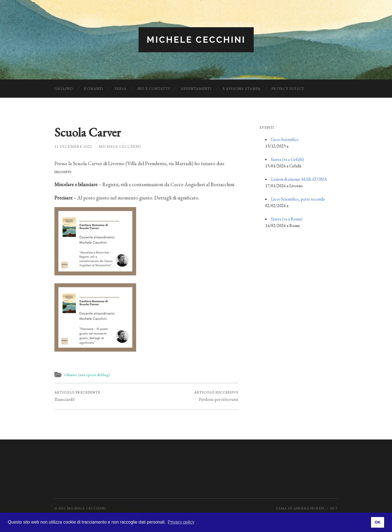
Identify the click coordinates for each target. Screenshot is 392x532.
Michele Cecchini (196, 40)
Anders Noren (309, 508)
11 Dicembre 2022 (73, 146)
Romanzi (94, 89)
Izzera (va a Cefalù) (287, 159)
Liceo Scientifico (285, 139)
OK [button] (378, 522)
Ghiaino (64, 89)
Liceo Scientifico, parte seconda (298, 199)
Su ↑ (334, 508)
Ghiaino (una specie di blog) (87, 375)
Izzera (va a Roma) (287, 219)
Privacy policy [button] (181, 522)
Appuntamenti (196, 89)
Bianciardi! (77, 396)
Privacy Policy (288, 89)
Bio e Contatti (154, 89)
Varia (120, 89)
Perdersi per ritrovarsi (216, 396)
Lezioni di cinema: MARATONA (299, 179)
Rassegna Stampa (242, 89)
